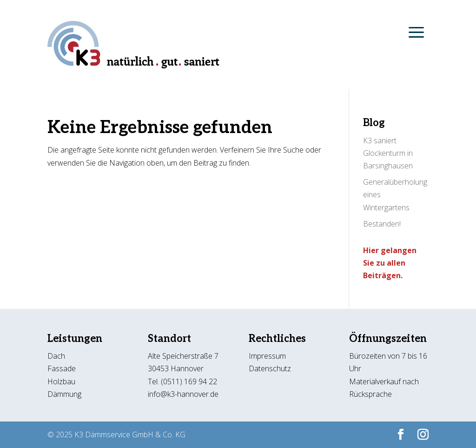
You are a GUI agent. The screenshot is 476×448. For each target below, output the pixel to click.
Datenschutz (270, 368)
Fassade (62, 368)
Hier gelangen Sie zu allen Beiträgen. (390, 263)
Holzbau (61, 381)
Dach (56, 356)
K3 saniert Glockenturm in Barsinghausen (388, 153)
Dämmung (64, 394)
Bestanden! (382, 224)
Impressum (267, 356)
